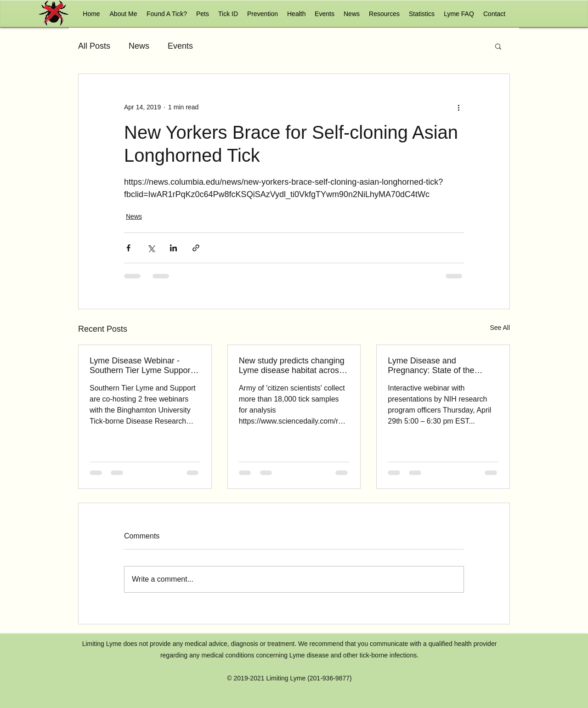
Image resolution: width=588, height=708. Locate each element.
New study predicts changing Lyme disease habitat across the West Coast (292, 366)
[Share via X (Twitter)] (151, 248)
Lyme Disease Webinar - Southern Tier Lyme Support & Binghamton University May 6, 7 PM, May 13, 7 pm (144, 366)
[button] (203, 14)
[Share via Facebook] (128, 248)
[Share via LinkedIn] (173, 248)
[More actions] (458, 107)
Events (180, 46)
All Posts (94, 46)
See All (500, 328)
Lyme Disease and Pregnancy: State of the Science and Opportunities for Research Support (442, 366)
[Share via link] (196, 248)
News (139, 46)
